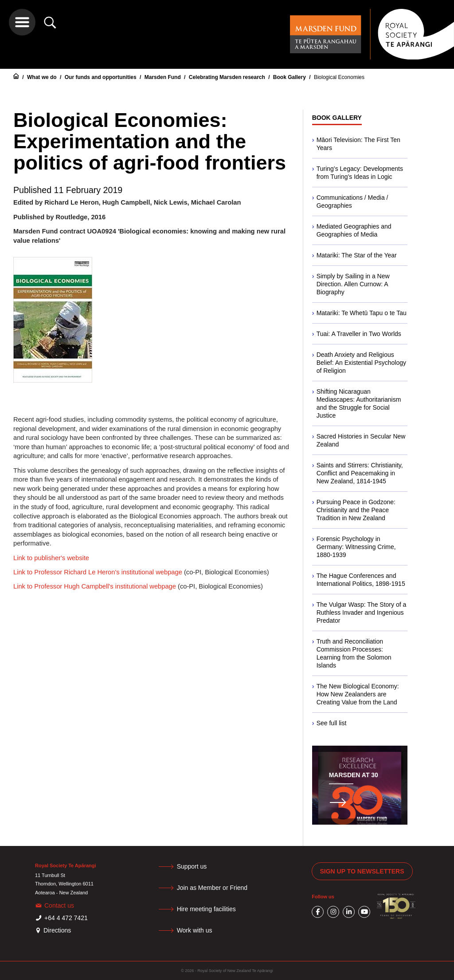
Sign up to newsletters (362, 871)
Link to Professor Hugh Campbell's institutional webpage (95, 586)
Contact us (59, 905)
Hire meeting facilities (206, 909)
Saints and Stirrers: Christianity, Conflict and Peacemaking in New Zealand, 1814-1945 (360, 473)
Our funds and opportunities (101, 77)
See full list (332, 723)
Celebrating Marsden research (228, 77)
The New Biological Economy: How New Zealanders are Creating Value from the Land (358, 694)
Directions (57, 930)
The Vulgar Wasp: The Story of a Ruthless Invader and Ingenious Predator (362, 612)
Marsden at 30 (354, 775)
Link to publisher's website (51, 558)
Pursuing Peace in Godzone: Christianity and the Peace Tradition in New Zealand (356, 510)
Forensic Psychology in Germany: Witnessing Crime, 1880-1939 (356, 547)
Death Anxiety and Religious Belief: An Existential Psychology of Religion (361, 363)
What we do (43, 77)
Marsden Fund (163, 77)
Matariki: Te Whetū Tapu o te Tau (362, 313)
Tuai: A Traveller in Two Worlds (359, 334)
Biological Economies (339, 77)
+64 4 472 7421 (66, 918)
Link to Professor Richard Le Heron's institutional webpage (98, 572)
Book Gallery (290, 77)
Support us (192, 866)
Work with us (195, 930)
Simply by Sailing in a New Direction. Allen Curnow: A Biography (353, 284)
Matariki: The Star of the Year (357, 255)
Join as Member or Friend (212, 888)
